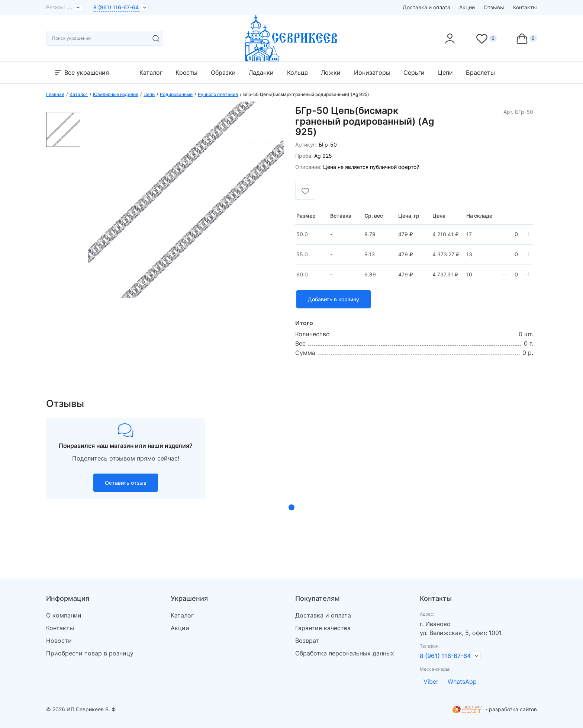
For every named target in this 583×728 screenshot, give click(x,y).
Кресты (186, 73)
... (70, 7)
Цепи (445, 73)
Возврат (307, 641)
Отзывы (494, 7)
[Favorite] (486, 38)
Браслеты (480, 73)
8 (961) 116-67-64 (116, 7)
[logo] (291, 59)
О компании (64, 615)
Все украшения (81, 73)
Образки (223, 73)
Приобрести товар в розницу (90, 653)
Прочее (519, 73)
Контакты (525, 7)
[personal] (450, 38)
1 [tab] (291, 507)
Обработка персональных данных (345, 653)
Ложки (331, 73)
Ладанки (261, 73)
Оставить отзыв (126, 483)
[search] (156, 38)
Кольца (297, 73)
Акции (467, 7)
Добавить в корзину (334, 299)
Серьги (414, 73)
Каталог (151, 73)
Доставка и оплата (426, 7)
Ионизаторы (372, 73)
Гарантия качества (323, 628)
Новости (59, 641)
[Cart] (526, 38)
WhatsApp (462, 682)
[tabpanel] (125, 458)
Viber (431, 682)
